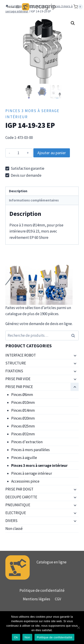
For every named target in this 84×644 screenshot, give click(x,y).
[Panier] (78, 7)
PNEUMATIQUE (18, 505)
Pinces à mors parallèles (30, 450)
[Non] (78, 628)
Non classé (14, 529)
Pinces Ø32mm (23, 434)
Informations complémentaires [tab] (34, 200)
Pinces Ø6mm (22, 395)
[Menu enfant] (75, 355)
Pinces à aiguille (24, 458)
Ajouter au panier (52, 153)
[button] (73, 23)
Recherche (74, 336)
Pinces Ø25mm (23, 426)
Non (27, 637)
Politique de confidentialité (42, 590)
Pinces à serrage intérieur (32, 473)
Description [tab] (18, 191)
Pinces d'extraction (27, 442)
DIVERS (11, 521)
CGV (58, 599)
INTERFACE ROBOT (21, 355)
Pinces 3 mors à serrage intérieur (39, 465)
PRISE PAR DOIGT (19, 489)
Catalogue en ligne (52, 562)
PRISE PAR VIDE (18, 379)
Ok (16, 637)
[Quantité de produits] (18, 153)
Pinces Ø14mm (23, 410)
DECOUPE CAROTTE (21, 497)
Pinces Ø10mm (23, 402)
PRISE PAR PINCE (19, 387)
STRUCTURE (16, 363)
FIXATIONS (14, 371)
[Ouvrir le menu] (14, 7)
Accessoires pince (25, 481)
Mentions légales (37, 599)
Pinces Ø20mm (23, 418)
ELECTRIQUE (16, 513)
